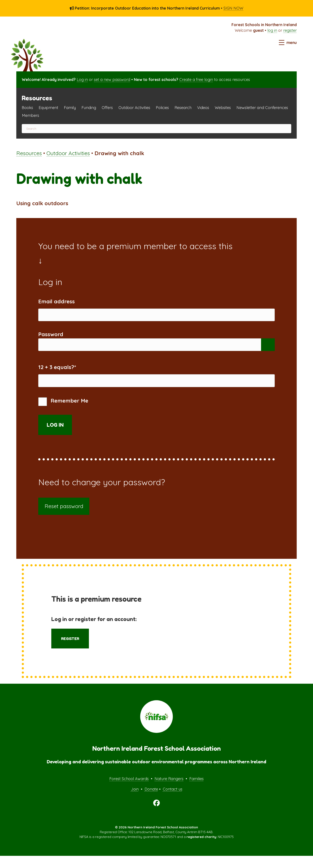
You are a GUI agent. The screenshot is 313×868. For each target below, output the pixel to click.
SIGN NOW (233, 8)
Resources (29, 153)
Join (135, 801)
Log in (82, 80)
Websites (223, 108)
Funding (89, 108)
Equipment (48, 108)
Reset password (64, 518)
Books (27, 108)
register (290, 30)
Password (51, 338)
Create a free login (196, 80)
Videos (203, 108)
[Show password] (268, 351)
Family (70, 108)
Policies (162, 108)
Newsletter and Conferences (262, 108)
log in (272, 30)
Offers (107, 108)
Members (31, 115)
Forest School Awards (129, 791)
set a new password (112, 80)
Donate (151, 801)
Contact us (173, 801)
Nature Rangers (169, 791)
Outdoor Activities (134, 108)
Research (183, 108)
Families (196, 791)
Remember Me (63, 414)
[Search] (156, 129)
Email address (57, 301)
